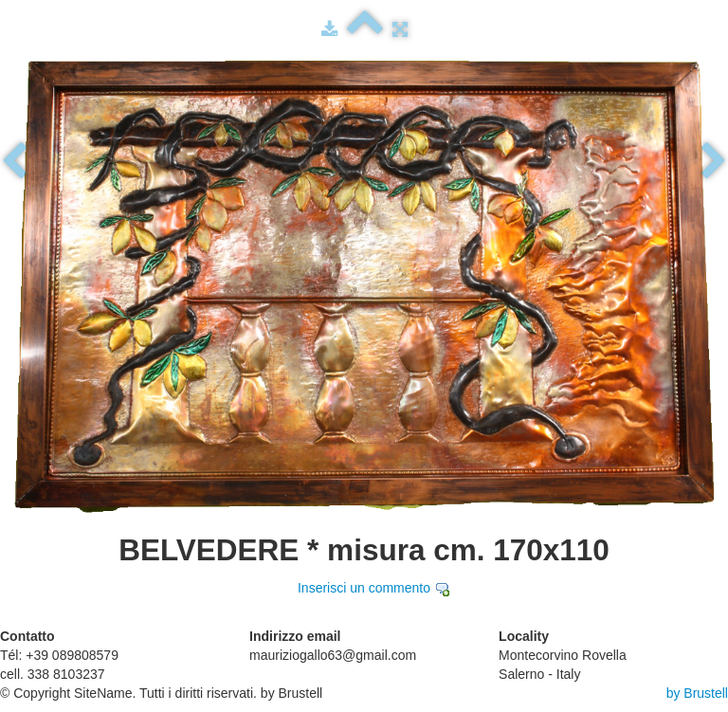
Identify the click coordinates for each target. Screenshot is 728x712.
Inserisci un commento (364, 588)
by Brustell (697, 693)
